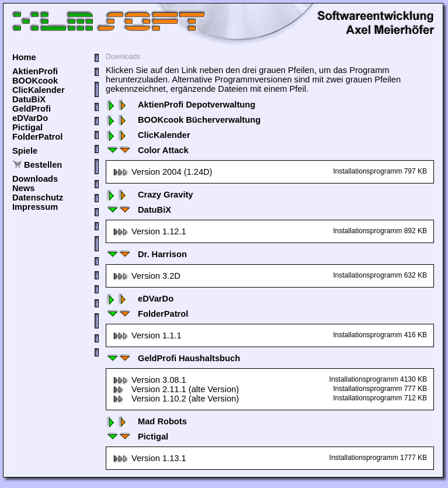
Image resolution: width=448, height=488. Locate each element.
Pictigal (27, 127)
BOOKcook (35, 81)
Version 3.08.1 (150, 380)
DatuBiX (29, 99)
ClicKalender (39, 90)
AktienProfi (35, 71)
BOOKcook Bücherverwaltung (183, 120)
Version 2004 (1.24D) (163, 172)
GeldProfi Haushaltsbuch (173, 358)
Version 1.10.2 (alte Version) (176, 399)
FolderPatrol (37, 137)
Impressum (35, 207)
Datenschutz (38, 198)
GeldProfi (32, 109)
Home (24, 57)
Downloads (35, 179)
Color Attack (147, 150)
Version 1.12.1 (150, 231)
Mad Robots (146, 421)
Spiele (25, 151)
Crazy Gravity (150, 195)
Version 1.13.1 (150, 458)
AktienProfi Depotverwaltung (180, 105)
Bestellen (43, 165)
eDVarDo (30, 118)
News (23, 188)
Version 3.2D (147, 276)
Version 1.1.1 (147, 335)
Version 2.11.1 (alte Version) (176, 389)
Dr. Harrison (146, 254)
